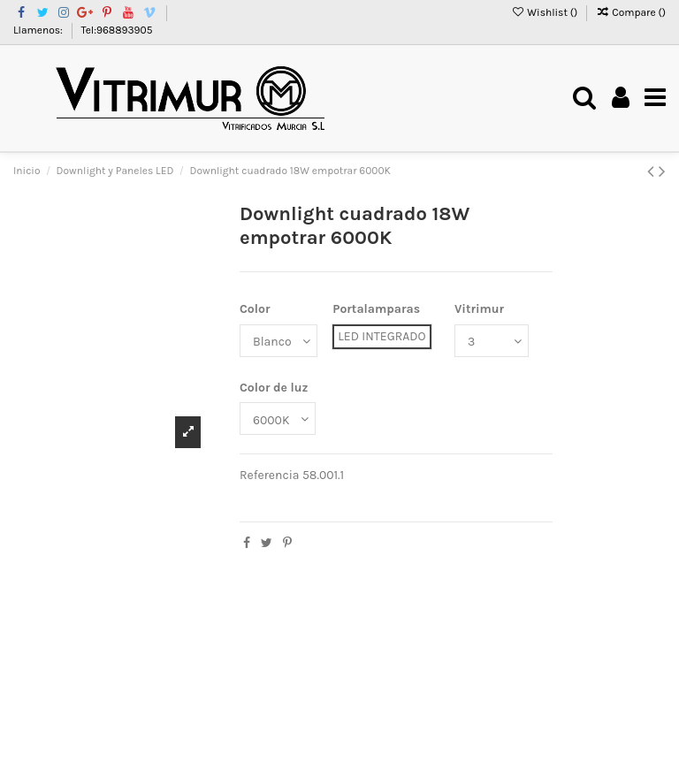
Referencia (270, 475)
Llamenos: (39, 30)
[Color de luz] (278, 419)
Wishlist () (545, 12)
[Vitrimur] (492, 341)
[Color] (278, 341)
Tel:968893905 (117, 30)
